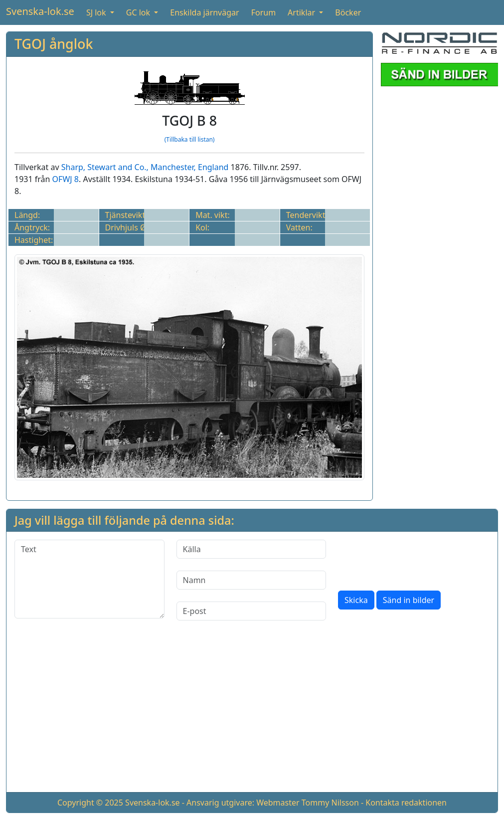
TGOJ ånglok (54, 44)
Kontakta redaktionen (406, 803)
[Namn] (252, 580)
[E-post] (252, 611)
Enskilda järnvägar (204, 12)
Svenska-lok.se (40, 11)
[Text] (89, 579)
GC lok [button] (139, 12)
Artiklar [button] (302, 12)
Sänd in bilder (409, 600)
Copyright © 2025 (90, 803)
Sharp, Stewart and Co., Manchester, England (145, 167)
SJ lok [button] (97, 12)
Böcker (348, 12)
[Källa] (252, 549)
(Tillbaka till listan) (190, 139)
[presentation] (414, 559)
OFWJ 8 (66, 179)
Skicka (356, 600)
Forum (263, 12)
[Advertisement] (252, 714)
